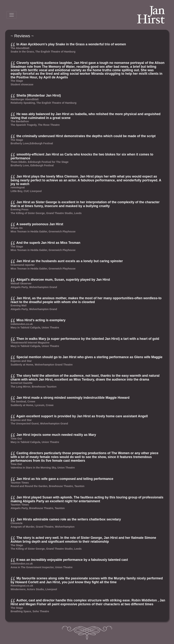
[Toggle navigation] (12, 15)
